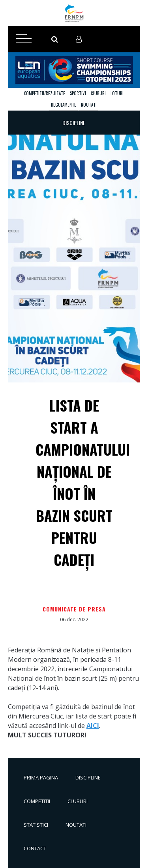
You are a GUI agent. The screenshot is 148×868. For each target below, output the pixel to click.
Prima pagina (41, 778)
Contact (35, 848)
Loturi (117, 93)
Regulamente (64, 105)
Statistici (36, 825)
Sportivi (78, 93)
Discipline (88, 778)
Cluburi (98, 93)
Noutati (89, 105)
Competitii (37, 801)
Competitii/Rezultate (45, 93)
